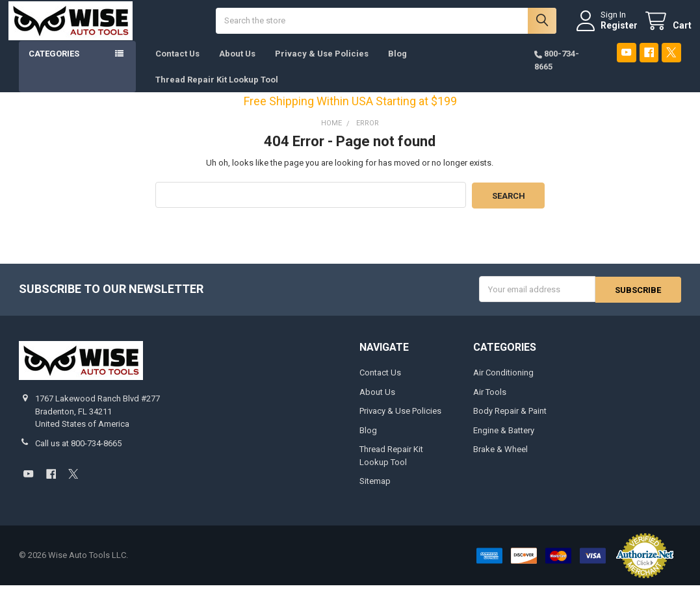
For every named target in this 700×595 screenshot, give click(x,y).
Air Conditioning (503, 382)
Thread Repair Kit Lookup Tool (217, 90)
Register (609, 31)
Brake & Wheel (500, 459)
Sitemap (375, 491)
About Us (237, 65)
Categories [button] (54, 65)
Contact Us (177, 65)
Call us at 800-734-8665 (78, 453)
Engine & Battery (504, 440)
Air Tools (490, 402)
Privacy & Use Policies (322, 65)
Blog (397, 65)
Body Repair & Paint (510, 421)
